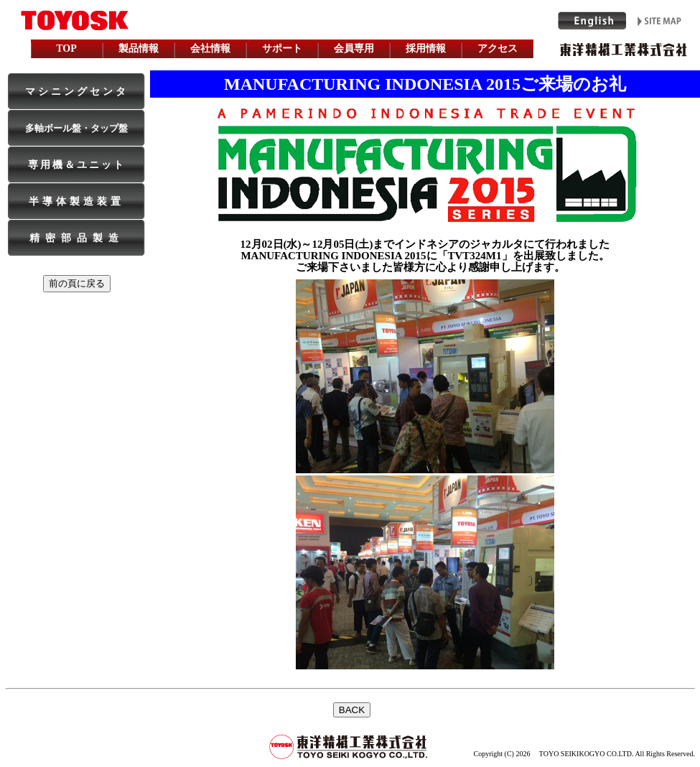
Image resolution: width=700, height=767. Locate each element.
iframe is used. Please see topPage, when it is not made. (350, 31)
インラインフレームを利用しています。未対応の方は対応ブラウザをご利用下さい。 (350, 724)
